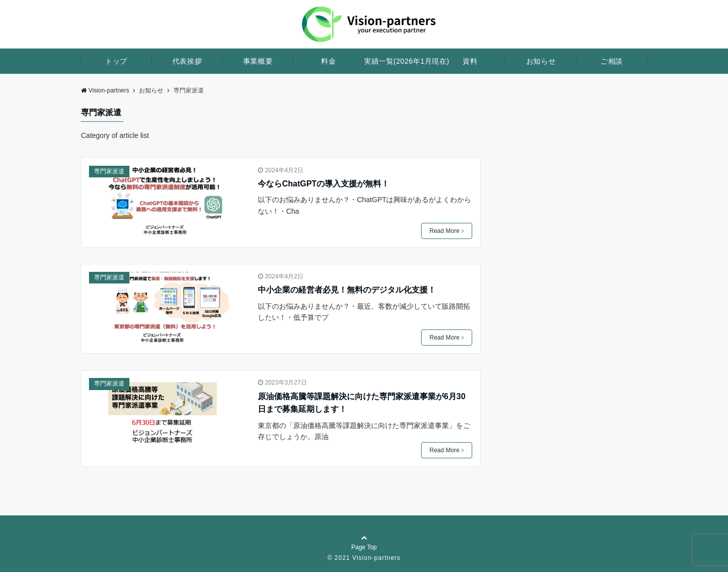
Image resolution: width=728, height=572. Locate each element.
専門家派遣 (109, 171)
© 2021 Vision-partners (364, 558)
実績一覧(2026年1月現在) (399, 61)
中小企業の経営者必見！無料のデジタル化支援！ (347, 290)
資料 (470, 61)
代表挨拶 (187, 61)
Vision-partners (105, 90)
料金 (328, 61)
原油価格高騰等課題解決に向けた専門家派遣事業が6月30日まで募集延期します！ (362, 403)
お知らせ (541, 61)
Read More (447, 231)
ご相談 (612, 61)
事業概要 (258, 61)
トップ (116, 61)
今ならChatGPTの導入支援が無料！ (324, 184)
